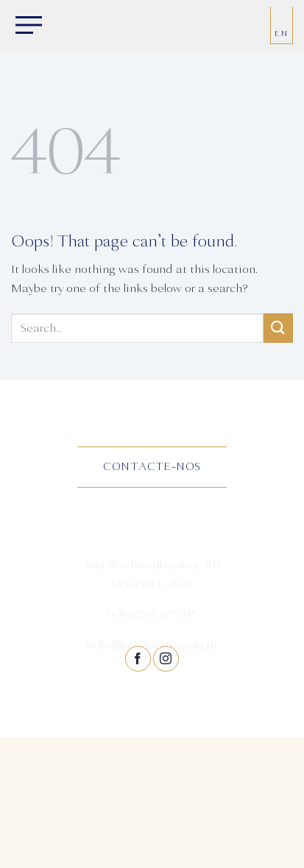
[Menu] (26, 26)
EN (282, 33)
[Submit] (278, 328)
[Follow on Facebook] (138, 659)
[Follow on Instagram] (166, 659)
